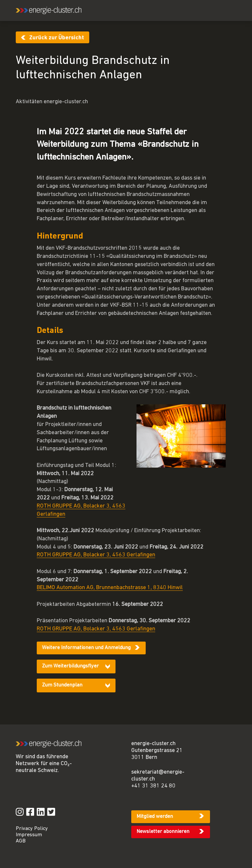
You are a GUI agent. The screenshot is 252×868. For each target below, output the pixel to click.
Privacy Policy (32, 829)
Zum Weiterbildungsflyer (70, 666)
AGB (21, 841)
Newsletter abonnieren (163, 832)
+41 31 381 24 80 (153, 786)
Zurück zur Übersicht (57, 38)
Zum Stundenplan (62, 685)
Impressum (29, 835)
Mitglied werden (155, 817)
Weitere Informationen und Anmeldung (86, 648)
